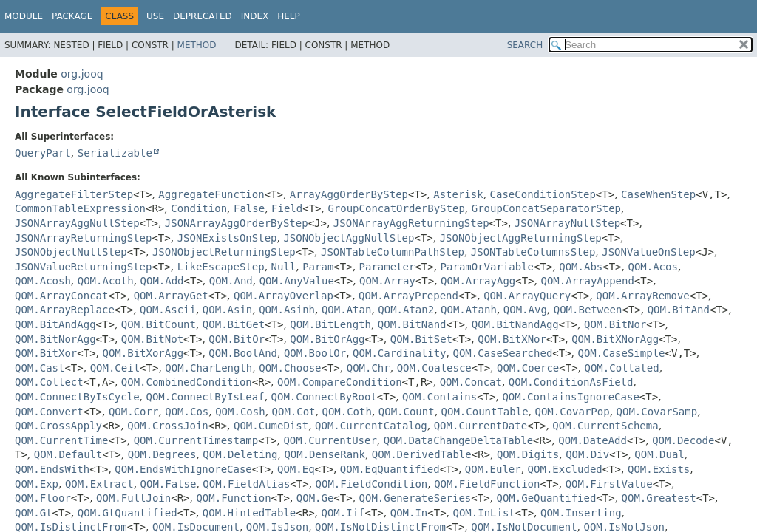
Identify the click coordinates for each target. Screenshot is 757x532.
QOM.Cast (40, 368)
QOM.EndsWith (52, 469)
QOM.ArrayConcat (61, 296)
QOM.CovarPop (572, 412)
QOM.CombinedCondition (187, 382)
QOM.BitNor (615, 324)
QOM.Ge (315, 498)
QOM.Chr (369, 368)
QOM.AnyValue (297, 281)
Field (287, 208)
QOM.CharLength (208, 368)
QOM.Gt (34, 513)
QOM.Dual (659, 454)
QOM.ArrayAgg (478, 281)
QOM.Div (587, 454)
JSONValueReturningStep (83, 267)
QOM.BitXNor (512, 339)
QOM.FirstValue (609, 484)
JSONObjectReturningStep (224, 252)
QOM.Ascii (168, 310)
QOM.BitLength (330, 324)
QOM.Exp (37, 484)
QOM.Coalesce (434, 368)
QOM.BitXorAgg (143, 353)
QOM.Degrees (162, 454)
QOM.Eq (296, 469)
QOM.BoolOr (315, 353)
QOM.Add (162, 281)
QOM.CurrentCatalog (371, 426)
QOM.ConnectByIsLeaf (205, 397)
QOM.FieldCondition (372, 484)
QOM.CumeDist (271, 426)
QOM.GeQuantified (546, 498)
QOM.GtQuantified (128, 513)
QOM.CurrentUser (330, 440)
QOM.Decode (683, 440)
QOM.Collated (621, 368)
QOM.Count (407, 412)
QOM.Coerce (528, 368)
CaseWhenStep (658, 194)
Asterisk (458, 194)
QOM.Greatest (659, 498)
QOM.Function (233, 498)
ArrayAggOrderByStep (349, 194)
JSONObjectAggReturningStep (521, 238)
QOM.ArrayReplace (65, 310)
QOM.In (409, 513)
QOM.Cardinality (399, 353)
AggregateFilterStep (74, 194)
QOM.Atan (346, 310)
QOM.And (231, 281)
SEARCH (525, 45)
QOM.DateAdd (593, 440)
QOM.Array (387, 281)
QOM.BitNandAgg (515, 324)
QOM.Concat (471, 382)
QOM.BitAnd (679, 310)
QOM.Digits (528, 454)
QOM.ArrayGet (171, 296)
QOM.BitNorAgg (55, 339)
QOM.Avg (525, 310)
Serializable (115, 153)
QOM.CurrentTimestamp (196, 440)
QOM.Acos (652, 267)
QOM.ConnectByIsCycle (77, 397)
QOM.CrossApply (58, 426)
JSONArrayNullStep (567, 223)
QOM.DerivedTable (422, 454)
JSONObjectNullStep (71, 252)
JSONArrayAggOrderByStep (237, 223)
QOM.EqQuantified (390, 469)
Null (284, 267)
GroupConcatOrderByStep (396, 208)
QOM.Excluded (565, 469)
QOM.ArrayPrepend (408, 296)
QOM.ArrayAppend (587, 281)
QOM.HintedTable (249, 513)
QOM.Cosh (240, 412)
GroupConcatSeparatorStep (546, 208)
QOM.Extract (99, 484)
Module (24, 16)
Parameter (387, 267)
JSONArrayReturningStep (83, 238)
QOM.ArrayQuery (527, 296)
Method (197, 45)
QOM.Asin (227, 310)
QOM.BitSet (421, 339)
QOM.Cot (294, 412)
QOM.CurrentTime (61, 440)
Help (289, 16)
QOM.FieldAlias (246, 484)
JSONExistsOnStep (227, 238)
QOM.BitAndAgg (55, 324)
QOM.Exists (659, 469)
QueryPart (43, 153)
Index (255, 16)
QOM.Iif (343, 513)
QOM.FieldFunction (487, 484)
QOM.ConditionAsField (571, 382)
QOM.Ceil (115, 368)
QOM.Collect (49, 382)
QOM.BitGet (234, 324)
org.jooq (82, 74)
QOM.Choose (290, 368)
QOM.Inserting (581, 513)
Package (72, 16)
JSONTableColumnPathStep (393, 252)
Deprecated (203, 16)
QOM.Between (588, 310)
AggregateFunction (211, 194)
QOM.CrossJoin (168, 426)
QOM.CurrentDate (481, 426)
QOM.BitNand (412, 324)
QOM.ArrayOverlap (284, 296)
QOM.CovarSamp (657, 412)
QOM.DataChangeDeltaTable (458, 440)
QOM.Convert (49, 412)
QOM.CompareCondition (340, 382)
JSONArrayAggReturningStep (411, 223)
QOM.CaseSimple (622, 353)
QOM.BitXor (46, 353)
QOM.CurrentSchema (605, 426)
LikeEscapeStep (221, 267)
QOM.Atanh (469, 310)
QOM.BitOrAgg (327, 339)
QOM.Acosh (43, 281)
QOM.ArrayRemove (642, 296)
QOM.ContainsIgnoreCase (570, 397)
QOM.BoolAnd (243, 353)
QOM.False (169, 484)
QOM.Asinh (287, 310)
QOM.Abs (581, 267)
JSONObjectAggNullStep (349, 238)
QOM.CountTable (485, 412)
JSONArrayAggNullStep (77, 223)
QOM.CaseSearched (502, 353)
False (249, 208)
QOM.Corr (133, 412)
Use (155, 16)
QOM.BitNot (152, 339)
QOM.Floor (43, 498)
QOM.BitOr (237, 339)
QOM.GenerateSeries (415, 498)
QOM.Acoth (106, 281)
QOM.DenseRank (325, 454)
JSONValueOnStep (648, 252)
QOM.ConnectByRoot (324, 397)
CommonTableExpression (80, 208)
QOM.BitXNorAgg (615, 339)
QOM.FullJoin (133, 498)
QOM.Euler (493, 469)
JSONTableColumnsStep (533, 252)
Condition (199, 208)
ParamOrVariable (487, 267)
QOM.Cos (187, 412)
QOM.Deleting (240, 454)
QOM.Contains (439, 397)
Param (318, 267)
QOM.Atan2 (406, 310)
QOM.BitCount (159, 324)
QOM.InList (483, 513)
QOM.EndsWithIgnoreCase (183, 469)
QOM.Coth (346, 412)
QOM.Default (68, 454)
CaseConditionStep (543, 194)
